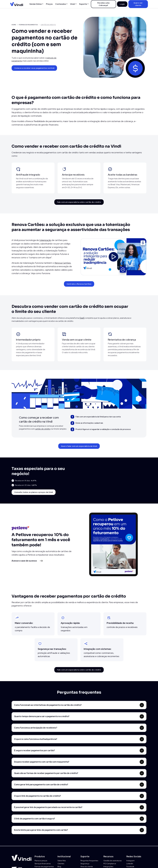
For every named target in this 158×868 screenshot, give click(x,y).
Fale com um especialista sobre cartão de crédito (79, 202)
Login (122, 4)
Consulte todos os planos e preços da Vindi (34, 492)
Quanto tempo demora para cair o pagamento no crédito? (42, 716)
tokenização (45, 240)
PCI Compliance (110, 864)
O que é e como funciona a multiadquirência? (36, 739)
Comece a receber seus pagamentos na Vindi (34, 68)
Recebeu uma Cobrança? (103, 4)
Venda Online (36, 4)
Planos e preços (41, 861)
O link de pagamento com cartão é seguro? (35, 819)
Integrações (108, 867)
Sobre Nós (62, 861)
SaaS (82, 318)
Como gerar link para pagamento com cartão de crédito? (41, 785)
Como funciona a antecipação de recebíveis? (36, 728)
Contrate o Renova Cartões (79, 284)
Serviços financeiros (43, 864)
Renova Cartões (63, 263)
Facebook (130, 867)
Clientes (61, 864)
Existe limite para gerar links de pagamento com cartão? (41, 830)
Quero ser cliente (138, 4)
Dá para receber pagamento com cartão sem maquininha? (42, 762)
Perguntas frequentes (89, 861)
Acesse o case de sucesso (24, 561)
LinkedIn (130, 864)
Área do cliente (87, 867)
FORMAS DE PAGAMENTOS (28, 25)
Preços (49, 4)
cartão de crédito (43, 429)
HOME (14, 25)
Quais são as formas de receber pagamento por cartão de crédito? (46, 773)
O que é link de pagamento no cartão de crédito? (37, 796)
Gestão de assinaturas (113, 861)
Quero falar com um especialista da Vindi (79, 446)
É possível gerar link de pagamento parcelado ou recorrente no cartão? (48, 807)
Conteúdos (61, 4)
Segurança (85, 864)
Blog (59, 867)
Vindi (72, 4)
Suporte (83, 4)
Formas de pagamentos (44, 867)
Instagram (130, 861)
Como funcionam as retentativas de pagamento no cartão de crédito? (48, 705)
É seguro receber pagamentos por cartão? (34, 750)
